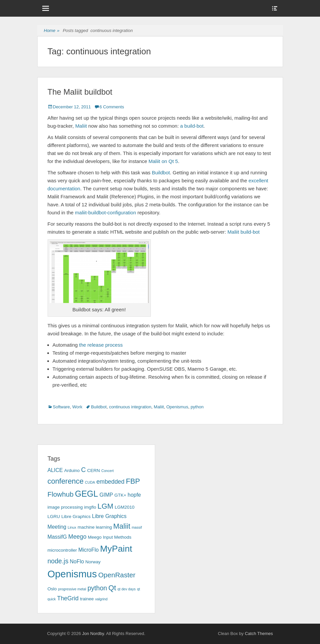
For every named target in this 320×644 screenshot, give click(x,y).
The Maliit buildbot (80, 92)
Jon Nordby (93, 633)
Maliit (81, 126)
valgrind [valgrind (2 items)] (101, 599)
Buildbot (161, 172)
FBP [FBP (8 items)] (133, 481)
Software (61, 407)
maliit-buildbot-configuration (105, 212)
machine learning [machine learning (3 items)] (95, 527)
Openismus (177, 407)
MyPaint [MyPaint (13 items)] (116, 549)
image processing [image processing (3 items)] (65, 507)
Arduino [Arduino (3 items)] (72, 470)
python (197, 407)
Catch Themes (259, 633)
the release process (101, 345)
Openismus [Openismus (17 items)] (72, 574)
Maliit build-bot (244, 232)
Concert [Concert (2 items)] (107, 471)
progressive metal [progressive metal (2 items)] (72, 589)
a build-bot (192, 126)
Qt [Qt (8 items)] (112, 588)
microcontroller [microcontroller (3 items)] (62, 550)
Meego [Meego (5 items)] (77, 537)
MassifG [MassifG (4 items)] (57, 537)
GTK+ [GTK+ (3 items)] (121, 495)
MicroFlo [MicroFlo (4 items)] (88, 550)
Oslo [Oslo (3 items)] (52, 589)
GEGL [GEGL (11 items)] (87, 494)
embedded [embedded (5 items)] (110, 482)
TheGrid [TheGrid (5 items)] (68, 598)
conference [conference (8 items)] (66, 481)
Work (77, 407)
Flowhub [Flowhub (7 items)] (61, 494)
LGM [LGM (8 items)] (105, 506)
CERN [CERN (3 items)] (94, 470)
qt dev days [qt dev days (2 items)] (127, 589)
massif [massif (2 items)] (137, 527)
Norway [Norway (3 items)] (93, 562)
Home (52, 31)
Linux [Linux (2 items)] (72, 527)
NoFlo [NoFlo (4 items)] (77, 561)
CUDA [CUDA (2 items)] (90, 482)
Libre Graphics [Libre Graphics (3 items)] (76, 516)
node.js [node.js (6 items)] (58, 561)
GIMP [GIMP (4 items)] (106, 495)
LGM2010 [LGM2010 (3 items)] (125, 507)
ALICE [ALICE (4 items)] (55, 470)
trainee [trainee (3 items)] (87, 599)
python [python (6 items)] (97, 588)
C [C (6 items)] (83, 470)
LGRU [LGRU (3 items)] (54, 516)
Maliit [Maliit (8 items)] (122, 526)
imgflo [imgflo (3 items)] (90, 507)
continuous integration (130, 407)
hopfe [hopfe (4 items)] (134, 495)
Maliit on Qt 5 (163, 161)
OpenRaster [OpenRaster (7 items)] (117, 575)
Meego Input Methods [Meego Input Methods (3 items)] (110, 537)
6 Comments (112, 107)
